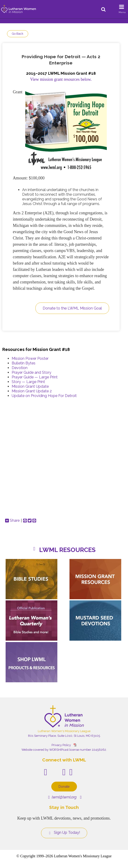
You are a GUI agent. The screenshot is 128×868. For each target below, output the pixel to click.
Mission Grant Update (30, 386)
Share (12, 521)
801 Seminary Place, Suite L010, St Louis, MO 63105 (64, 736)
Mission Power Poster (30, 358)
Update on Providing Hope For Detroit (44, 396)
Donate (64, 786)
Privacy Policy (61, 745)
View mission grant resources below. (61, 79)
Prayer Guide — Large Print (35, 377)
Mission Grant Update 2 (32, 391)
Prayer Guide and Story (31, 372)
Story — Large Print (28, 382)
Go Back (18, 34)
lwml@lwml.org (62, 797)
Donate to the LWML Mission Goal (72, 308)
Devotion (20, 368)
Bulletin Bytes (24, 363)
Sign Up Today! (64, 833)
